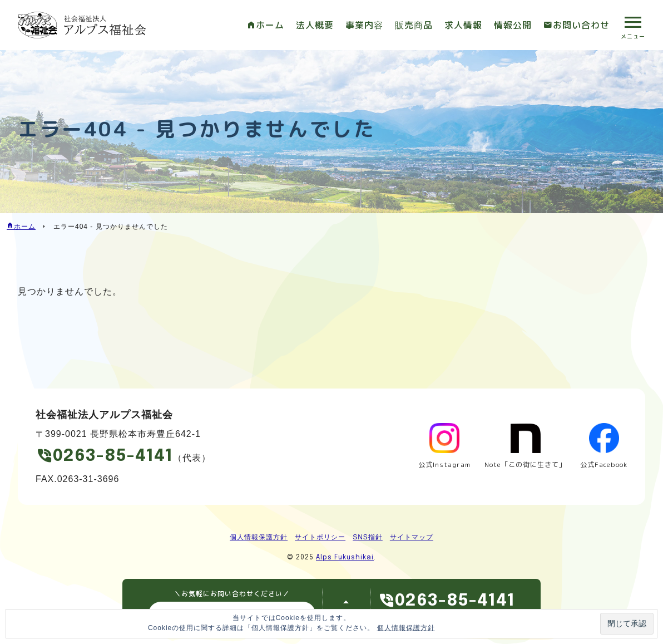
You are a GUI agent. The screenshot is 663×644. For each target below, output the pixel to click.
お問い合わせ (581, 25)
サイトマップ (412, 537)
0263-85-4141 (113, 456)
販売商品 (414, 25)
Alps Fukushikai (345, 558)
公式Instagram (444, 464)
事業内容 (364, 25)
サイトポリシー (320, 537)
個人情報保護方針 (259, 537)
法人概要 (315, 25)
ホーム (270, 25)
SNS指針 (368, 537)
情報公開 (513, 25)
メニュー (633, 36)
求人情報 (463, 25)
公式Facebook (604, 464)
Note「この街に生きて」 (525, 464)
